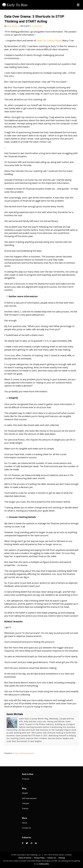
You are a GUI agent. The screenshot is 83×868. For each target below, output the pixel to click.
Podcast (25, 809)
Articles (15, 753)
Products (26, 779)
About (25, 823)
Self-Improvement (27, 753)
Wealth (25, 793)
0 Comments (37, 26)
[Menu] (78, 5)
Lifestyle (25, 803)
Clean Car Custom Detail (49, 41)
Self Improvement (29, 798)
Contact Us (26, 828)
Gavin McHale (15, 714)
